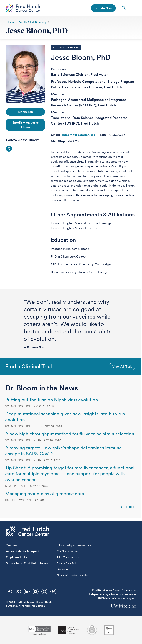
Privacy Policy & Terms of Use (74, 546)
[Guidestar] (109, 630)
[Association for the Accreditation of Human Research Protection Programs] (92, 630)
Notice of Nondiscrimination (73, 575)
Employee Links (17, 557)
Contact (11, 546)
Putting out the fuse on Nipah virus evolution (52, 400)
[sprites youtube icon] (36, 592)
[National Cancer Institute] (39, 630)
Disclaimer (63, 569)
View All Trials (122, 366)
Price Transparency (68, 558)
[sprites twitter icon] (18, 592)
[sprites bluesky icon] (53, 592)
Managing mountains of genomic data (45, 494)
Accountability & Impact (23, 552)
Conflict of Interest (68, 552)
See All (128, 507)
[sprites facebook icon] (9, 592)
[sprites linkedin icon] (27, 592)
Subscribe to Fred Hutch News (27, 563)
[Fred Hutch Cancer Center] (27, 531)
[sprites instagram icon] (44, 592)
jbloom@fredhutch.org (79, 135)
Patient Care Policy (68, 563)
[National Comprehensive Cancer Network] (69, 630)
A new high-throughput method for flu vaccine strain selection (70, 434)
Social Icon (9, 149)
